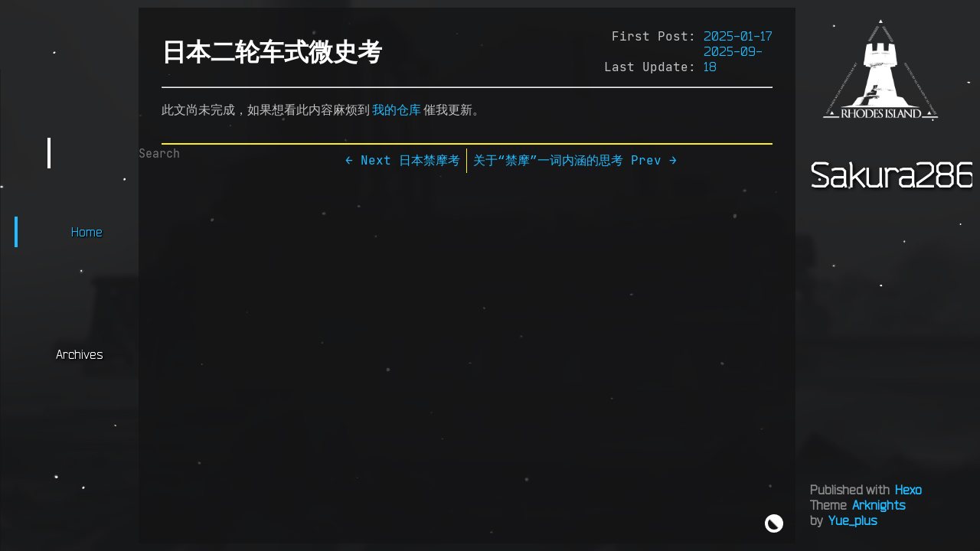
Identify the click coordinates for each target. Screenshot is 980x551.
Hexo (908, 490)
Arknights (879, 505)
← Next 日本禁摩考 (403, 160)
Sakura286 (892, 174)
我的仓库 (397, 109)
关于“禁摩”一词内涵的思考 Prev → (575, 160)
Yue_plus (853, 520)
